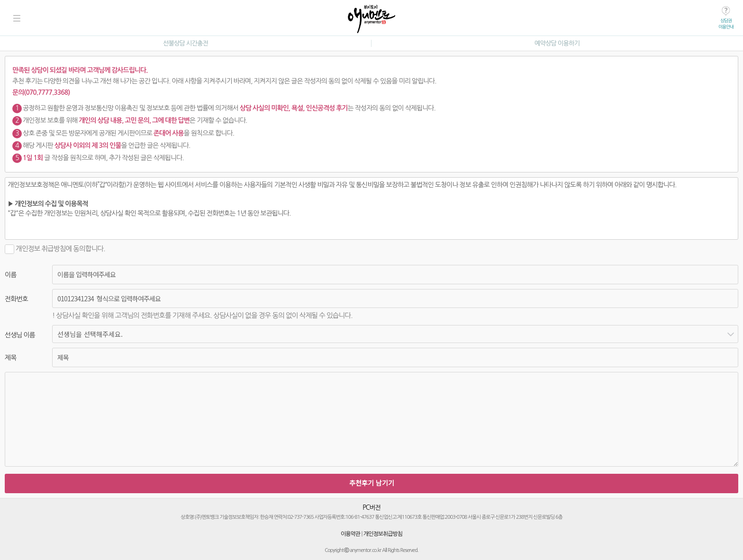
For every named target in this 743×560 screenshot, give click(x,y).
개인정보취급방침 (383, 534)
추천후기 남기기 (372, 483)
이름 (10, 275)
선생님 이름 (20, 335)
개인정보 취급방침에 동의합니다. (55, 248)
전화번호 (16, 299)
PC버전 (371, 508)
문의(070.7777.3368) (41, 92)
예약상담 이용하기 (557, 43)
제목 (10, 358)
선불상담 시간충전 (186, 43)
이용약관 (350, 534)
